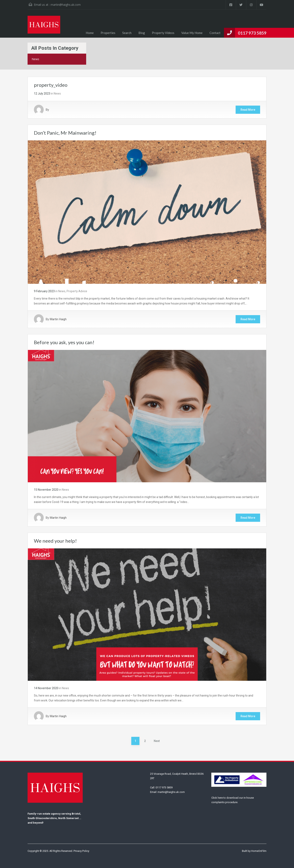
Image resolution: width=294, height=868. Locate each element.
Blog (142, 33)
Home (90, 33)
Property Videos (163, 33)
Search (127, 33)
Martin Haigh (58, 319)
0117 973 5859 (252, 33)
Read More (248, 110)
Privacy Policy (81, 851)
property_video (51, 85)
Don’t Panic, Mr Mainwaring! (65, 133)
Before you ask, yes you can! (64, 342)
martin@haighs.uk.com (66, 5)
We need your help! (55, 541)
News (57, 94)
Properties (108, 33)
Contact (215, 33)
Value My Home (192, 33)
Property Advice (77, 291)
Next (157, 741)
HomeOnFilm (259, 851)
